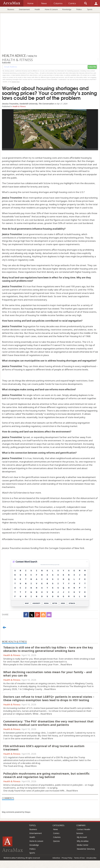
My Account (82, 837)
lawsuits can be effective (50, 423)
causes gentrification (13, 480)
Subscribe (92, 67)
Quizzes (56, 841)
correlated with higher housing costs (77, 272)
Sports (90, 9)
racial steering (28, 330)
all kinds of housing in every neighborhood (74, 366)
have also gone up (39, 204)
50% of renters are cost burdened (75, 223)
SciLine (6, 498)
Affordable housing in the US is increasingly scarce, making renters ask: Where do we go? (48, 539)
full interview (20, 493)
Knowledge (67, 9)
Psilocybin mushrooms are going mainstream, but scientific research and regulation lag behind (46, 775)
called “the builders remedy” (29, 414)
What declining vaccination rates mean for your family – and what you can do (48, 674)
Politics (79, 9)
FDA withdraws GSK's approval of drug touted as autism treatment (44, 748)
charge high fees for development (30, 241)
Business (11, 9)
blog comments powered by (16, 812)
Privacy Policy (67, 858)
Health (37, 9)
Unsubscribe (91, 858)
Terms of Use (79, 858)
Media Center (83, 845)
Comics (56, 833)
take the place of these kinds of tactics (61, 342)
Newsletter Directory (86, 849)
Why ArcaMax (83, 841)
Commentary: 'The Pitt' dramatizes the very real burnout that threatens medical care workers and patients (48, 723)
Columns (57, 837)
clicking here (16, 82)
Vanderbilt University (67, 514)
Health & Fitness (19, 106)
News (56, 829)
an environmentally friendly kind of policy (74, 447)
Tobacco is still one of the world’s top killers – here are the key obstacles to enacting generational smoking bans (48, 649)
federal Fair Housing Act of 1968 (74, 336)
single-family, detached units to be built (49, 253)
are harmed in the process (61, 462)
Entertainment (24, 9)
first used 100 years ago (73, 286)
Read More (66, 664)
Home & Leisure (51, 9)
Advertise (56, 858)
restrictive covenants (62, 330)
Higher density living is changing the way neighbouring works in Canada (39, 523)
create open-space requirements (63, 244)
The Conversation (43, 507)
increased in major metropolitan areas (57, 305)
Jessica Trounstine (46, 514)
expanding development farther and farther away (60, 437)
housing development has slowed (42, 309)
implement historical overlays (27, 244)
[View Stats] (87, 562)
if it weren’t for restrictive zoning (67, 345)
